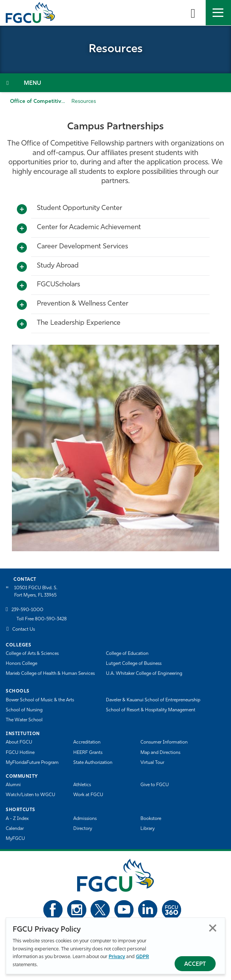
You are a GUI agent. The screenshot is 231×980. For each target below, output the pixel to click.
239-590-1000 (27, 610)
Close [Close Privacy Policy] (213, 928)
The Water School (24, 720)
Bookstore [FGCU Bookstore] (151, 819)
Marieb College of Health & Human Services (50, 674)
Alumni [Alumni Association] (13, 785)
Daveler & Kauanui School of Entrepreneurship (153, 700)
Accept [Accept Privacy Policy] (195, 964)
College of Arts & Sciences (32, 654)
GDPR (142, 957)
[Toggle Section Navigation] (115, 83)
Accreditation (87, 742)
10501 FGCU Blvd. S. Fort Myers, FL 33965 (36, 592)
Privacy (117, 957)
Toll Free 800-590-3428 (42, 619)
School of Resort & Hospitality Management (151, 710)
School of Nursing (24, 710)
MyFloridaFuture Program (32, 763)
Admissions (85, 819)
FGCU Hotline (20, 753)
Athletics (82, 785)
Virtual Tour (152, 763)
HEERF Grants (88, 753)
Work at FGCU (88, 795)
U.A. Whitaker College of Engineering (144, 674)
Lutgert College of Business (134, 664)
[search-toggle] (193, 13)
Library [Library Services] (148, 829)
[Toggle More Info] (22, 210)
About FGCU (19, 742)
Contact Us (24, 630)
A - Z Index (17, 819)
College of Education (127, 654)
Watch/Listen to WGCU (31, 795)
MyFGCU (15, 839)
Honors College (21, 664)
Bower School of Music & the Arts (40, 700)
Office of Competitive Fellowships (53, 102)
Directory (83, 829)
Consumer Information (164, 742)
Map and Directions (160, 753)
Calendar (15, 829)
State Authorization (93, 763)
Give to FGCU (155, 785)
